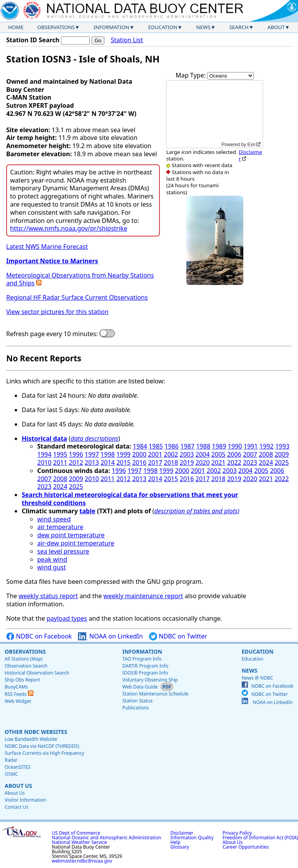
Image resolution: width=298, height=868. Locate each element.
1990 (235, 446)
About (276, 27)
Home (16, 27)
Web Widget (18, 701)
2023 (250, 462)
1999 (124, 454)
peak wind (52, 559)
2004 (203, 454)
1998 (108, 454)
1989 (219, 446)
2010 (44, 462)
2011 (60, 462)
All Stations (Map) (24, 659)
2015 (124, 462)
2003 (187, 454)
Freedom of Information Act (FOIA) (260, 838)
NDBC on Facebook (39, 636)
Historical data (44, 438)
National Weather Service (80, 842)
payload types (67, 618)
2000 (139, 454)
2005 (219, 454)
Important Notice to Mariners (52, 261)
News (203, 27)
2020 (203, 462)
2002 (171, 454)
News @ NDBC (257, 678)
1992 (267, 446)
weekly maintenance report (143, 596)
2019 (187, 462)
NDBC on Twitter (178, 636)
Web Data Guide (140, 687)
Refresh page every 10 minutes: (52, 334)
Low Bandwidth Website (31, 739)
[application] (215, 114)
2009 (282, 454)
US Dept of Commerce (76, 833)
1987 (188, 446)
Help (175, 842)
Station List (127, 40)
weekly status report (48, 596)
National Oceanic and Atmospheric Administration (107, 838)
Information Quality (192, 838)
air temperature (60, 527)
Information (111, 27)
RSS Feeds (19, 694)
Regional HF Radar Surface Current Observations (77, 297)
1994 (44, 454)
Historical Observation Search (37, 673)
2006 (234, 454)
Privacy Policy (237, 833)
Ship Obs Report (22, 680)
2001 (155, 454)
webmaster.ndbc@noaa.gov (82, 861)
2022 (234, 462)
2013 (92, 462)
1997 (92, 454)
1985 (156, 446)
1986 (172, 446)
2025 (282, 462)
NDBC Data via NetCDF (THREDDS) (42, 746)
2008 (266, 454)
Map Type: (192, 75)
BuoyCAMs (16, 687)
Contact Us (16, 807)
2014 (108, 462)
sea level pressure (63, 551)
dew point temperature (71, 535)
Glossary (180, 847)
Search (239, 27)
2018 (171, 462)
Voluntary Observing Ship (150, 680)
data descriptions (94, 438)
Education (163, 27)
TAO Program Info (142, 659)
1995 (60, 454)
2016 (139, 462)
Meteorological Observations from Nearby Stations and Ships (80, 279)
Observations (56, 27)
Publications (136, 708)
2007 (250, 454)
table (87, 511)
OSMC (11, 774)
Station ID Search (33, 40)
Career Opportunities (246, 847)
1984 (140, 446)
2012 (76, 462)
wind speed (54, 519)
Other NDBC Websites (36, 732)
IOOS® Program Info (145, 673)
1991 (251, 446)
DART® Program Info (145, 666)
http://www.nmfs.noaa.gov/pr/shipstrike (69, 228)
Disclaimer (250, 155)
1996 (76, 454)
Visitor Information (25, 800)
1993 (282, 446)
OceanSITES (18, 767)
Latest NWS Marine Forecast (47, 247)
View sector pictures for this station (57, 312)
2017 (155, 462)
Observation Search (26, 666)
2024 (266, 462)
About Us (18, 786)
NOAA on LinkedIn (110, 636)
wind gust (52, 567)
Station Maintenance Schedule (155, 694)
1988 (203, 446)
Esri (252, 145)
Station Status (137, 701)
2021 (219, 462)
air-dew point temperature (76, 543)
